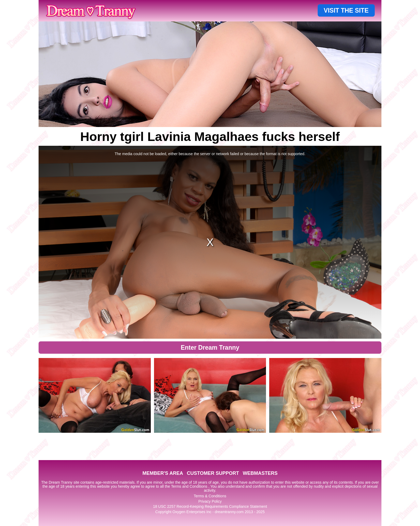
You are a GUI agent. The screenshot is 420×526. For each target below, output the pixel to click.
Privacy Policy (210, 501)
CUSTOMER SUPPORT (213, 473)
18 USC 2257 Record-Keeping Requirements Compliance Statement (210, 506)
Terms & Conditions (210, 496)
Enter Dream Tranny (210, 348)
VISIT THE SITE (346, 10)
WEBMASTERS (260, 473)
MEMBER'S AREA (163, 473)
